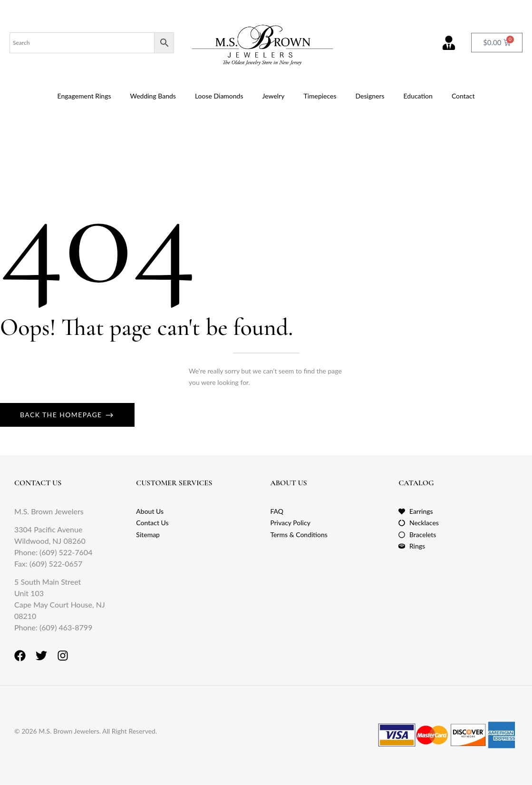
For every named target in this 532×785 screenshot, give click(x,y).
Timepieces (320, 96)
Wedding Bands (153, 96)
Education (418, 96)
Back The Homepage (62, 415)
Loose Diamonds (219, 96)
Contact (463, 96)
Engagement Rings (84, 96)
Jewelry (274, 96)
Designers (370, 96)
